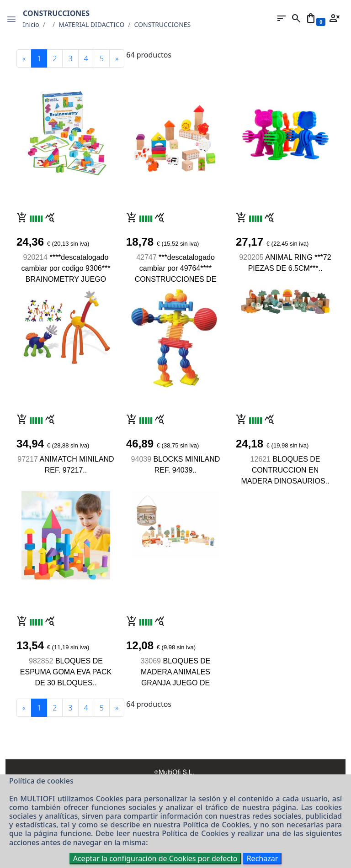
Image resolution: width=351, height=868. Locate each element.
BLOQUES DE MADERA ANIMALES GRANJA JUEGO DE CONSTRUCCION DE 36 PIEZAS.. (175, 683)
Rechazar (263, 858)
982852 (41, 661)
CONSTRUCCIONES (163, 24)
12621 (261, 459)
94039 (141, 459)
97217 (28, 459)
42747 (146, 257)
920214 (35, 257)
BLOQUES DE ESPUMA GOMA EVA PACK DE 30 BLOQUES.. (66, 672)
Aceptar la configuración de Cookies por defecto (155, 858)
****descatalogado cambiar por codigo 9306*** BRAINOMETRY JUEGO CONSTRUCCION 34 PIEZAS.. (66, 279)
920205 (251, 257)
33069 (151, 661)
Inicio (31, 24)
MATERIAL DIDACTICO (91, 24)
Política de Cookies (216, 825)
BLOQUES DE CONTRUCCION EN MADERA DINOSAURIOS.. (285, 470)
